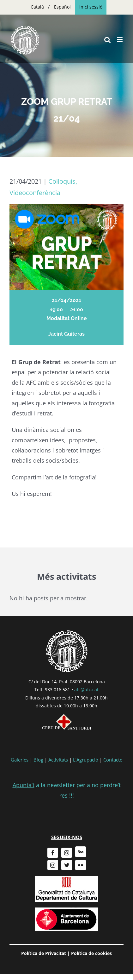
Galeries (20, 760)
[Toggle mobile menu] (120, 40)
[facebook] (53, 853)
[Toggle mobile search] (107, 40)
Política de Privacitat (44, 953)
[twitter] (67, 865)
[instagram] (67, 853)
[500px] (81, 852)
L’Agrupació (86, 760)
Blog (38, 760)
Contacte (113, 760)
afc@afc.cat (86, 689)
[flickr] (81, 865)
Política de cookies (91, 953)
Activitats (58, 760)
